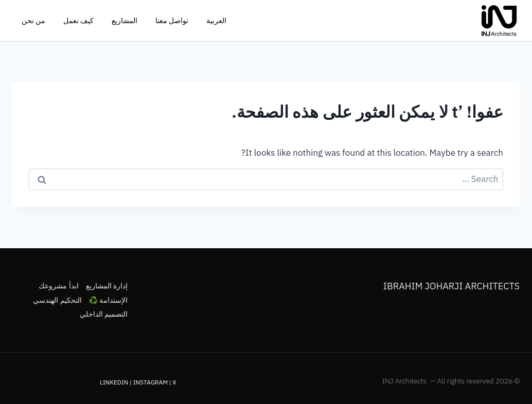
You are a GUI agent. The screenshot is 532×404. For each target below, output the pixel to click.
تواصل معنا (172, 21)
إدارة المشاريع (107, 286)
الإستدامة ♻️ (108, 300)
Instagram (150, 382)
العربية (216, 21)
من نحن (33, 21)
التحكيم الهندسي (57, 300)
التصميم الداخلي (104, 314)
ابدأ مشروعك (58, 286)
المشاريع (125, 21)
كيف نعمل (78, 21)
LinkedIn (114, 382)
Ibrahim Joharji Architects (451, 286)
